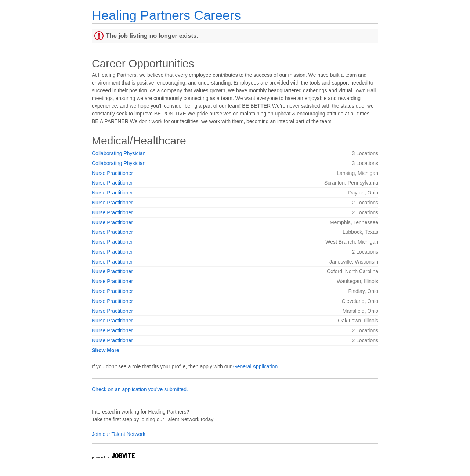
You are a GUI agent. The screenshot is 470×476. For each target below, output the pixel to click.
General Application (255, 366)
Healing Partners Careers (166, 15)
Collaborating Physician (119, 153)
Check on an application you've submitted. (140, 389)
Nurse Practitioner (112, 173)
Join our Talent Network (119, 434)
